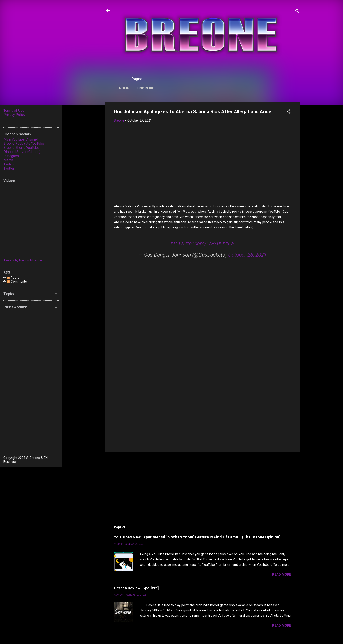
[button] (289, 112)
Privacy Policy (14, 115)
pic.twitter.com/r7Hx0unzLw (203, 244)
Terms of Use (14, 111)
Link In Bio (146, 88)
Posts (13, 278)
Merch (8, 160)
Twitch (9, 164)
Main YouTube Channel (21, 139)
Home (124, 88)
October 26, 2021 (247, 255)
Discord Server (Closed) (22, 152)
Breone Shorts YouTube (21, 148)
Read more (282, 574)
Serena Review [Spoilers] (136, 588)
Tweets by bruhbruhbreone (23, 260)
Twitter (9, 168)
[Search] (297, 12)
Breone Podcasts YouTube (24, 144)
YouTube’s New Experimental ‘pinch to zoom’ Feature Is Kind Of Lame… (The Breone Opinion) (197, 537)
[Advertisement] (203, 412)
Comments (17, 282)
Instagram (11, 156)
